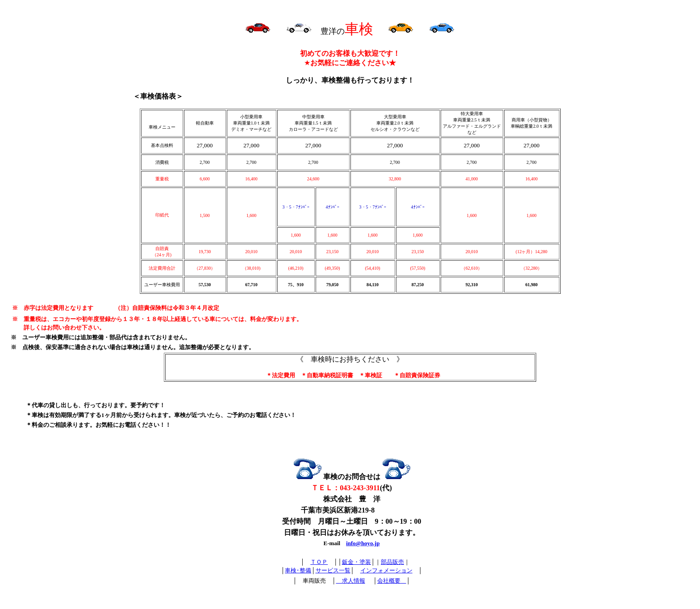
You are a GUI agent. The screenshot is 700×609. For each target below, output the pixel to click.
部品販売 (392, 562)
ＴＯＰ (319, 562)
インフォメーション (386, 570)
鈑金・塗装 (356, 562)
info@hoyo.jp (363, 543)
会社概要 (392, 581)
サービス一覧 (333, 570)
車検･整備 (298, 570)
